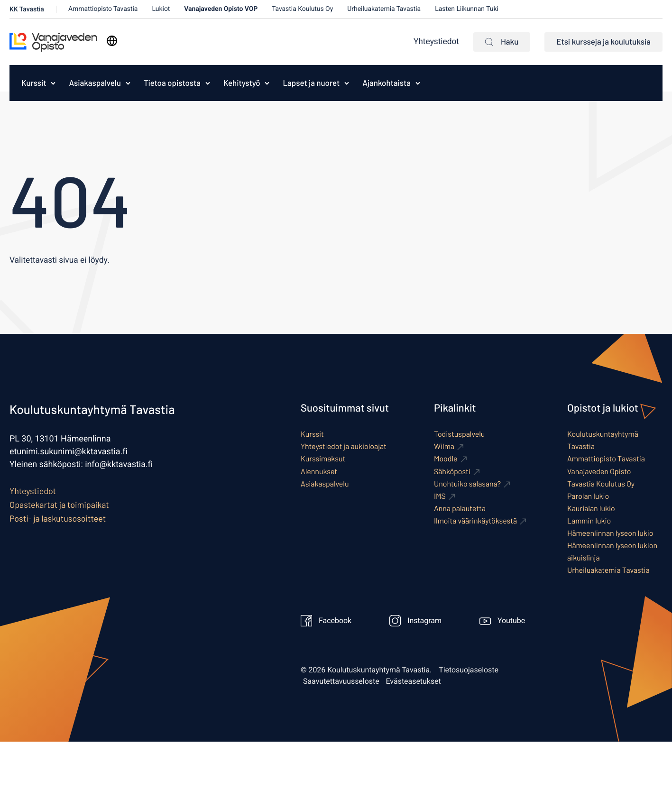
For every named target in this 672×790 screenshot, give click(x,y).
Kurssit (34, 83)
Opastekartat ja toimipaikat (59, 505)
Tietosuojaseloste (469, 670)
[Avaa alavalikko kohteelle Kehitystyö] (267, 83)
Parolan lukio (588, 496)
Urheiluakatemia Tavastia (384, 9)
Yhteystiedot (436, 42)
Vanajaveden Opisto (599, 472)
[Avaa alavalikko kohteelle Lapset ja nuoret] (347, 83)
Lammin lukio (589, 521)
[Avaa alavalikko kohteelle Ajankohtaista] (418, 83)
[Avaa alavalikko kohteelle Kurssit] (53, 83)
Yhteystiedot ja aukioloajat (344, 446)
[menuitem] (31, 83)
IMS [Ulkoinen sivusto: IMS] (440, 496)
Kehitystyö (242, 83)
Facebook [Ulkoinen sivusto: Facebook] (326, 621)
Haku (502, 42)
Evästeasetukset (414, 681)
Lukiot (161, 9)
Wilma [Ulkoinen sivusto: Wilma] (444, 446)
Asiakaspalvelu (95, 83)
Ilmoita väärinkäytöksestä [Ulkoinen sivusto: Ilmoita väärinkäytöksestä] (475, 521)
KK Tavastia (27, 9)
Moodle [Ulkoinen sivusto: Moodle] (446, 459)
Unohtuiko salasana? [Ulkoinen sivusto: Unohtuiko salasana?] (467, 484)
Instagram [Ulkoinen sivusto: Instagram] (415, 621)
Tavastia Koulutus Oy (302, 9)
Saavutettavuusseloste (341, 681)
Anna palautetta (460, 509)
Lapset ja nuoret (311, 83)
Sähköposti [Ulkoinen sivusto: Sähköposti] (452, 472)
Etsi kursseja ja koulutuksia (603, 42)
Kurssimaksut (323, 459)
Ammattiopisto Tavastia (103, 9)
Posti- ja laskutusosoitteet (58, 518)
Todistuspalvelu (459, 434)
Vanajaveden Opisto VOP (221, 9)
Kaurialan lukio (591, 509)
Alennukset (319, 472)
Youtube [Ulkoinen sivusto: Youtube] (502, 621)
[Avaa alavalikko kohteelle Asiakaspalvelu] (128, 83)
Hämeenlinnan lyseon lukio (610, 533)
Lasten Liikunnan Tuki (467, 9)
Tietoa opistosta (172, 83)
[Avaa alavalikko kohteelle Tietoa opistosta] (208, 83)
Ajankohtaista (387, 83)
